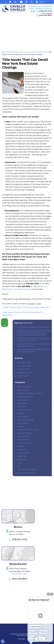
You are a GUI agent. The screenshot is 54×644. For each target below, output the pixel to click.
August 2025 (38, 376)
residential (37, 456)
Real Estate (42, 52)
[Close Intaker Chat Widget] (52, 594)
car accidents (38, 400)
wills (34, 466)
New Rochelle (44, 15)
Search (32, 2)
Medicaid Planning (40, 433)
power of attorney (40, 443)
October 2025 (38, 369)
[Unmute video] (40, 616)
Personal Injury (39, 440)
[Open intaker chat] (31, 643)
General (36, 413)
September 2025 (40, 373)
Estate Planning (39, 410)
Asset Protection (39, 387)
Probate (36, 446)
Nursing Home (39, 436)
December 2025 (39, 363)
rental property (39, 453)
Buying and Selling (40, 397)
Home (10, 2)
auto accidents (39, 390)
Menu (42, 2)
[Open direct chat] (48, 594)
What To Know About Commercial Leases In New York (27, 307)
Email (21, 2)
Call (16, 2)
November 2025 (39, 366)
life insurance (38, 423)
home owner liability (41, 420)
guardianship (38, 417)
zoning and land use (41, 473)
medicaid (36, 426)
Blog (34, 52)
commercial (37, 403)
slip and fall (37, 460)
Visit (27, 2)
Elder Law (37, 407)
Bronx (41, 11)
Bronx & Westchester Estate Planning (16, 52)
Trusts (35, 463)
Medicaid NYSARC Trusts (43, 430)
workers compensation (42, 469)
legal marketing (21, 635)
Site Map (21, 639)
